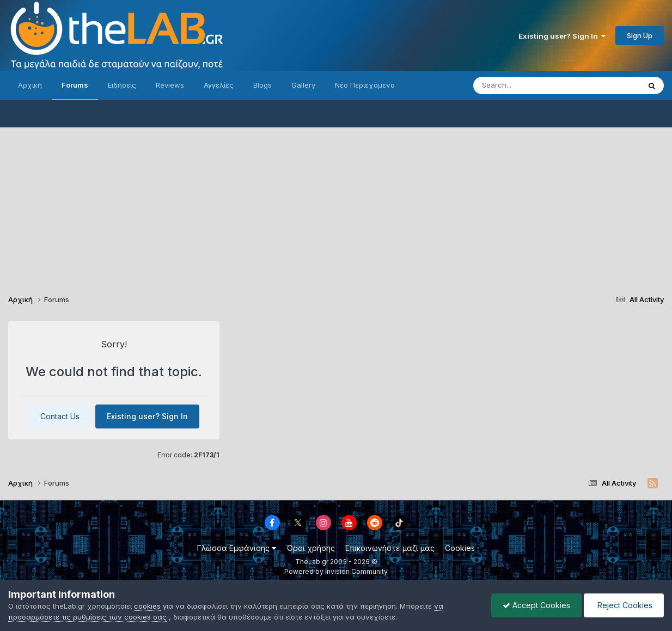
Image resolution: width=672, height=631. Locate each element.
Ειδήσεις (122, 85)
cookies (147, 606)
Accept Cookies (536, 605)
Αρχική (30, 85)
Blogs (262, 85)
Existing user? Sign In (562, 36)
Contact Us (60, 416)
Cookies (460, 548)
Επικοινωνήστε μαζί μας (390, 548)
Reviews (170, 85)
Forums (75, 85)
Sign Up (640, 35)
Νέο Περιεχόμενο (365, 85)
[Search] (535, 85)
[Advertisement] (336, 204)
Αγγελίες (219, 85)
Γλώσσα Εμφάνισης (237, 548)
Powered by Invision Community (336, 571)
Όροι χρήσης (311, 548)
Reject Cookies (624, 605)
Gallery (303, 85)
